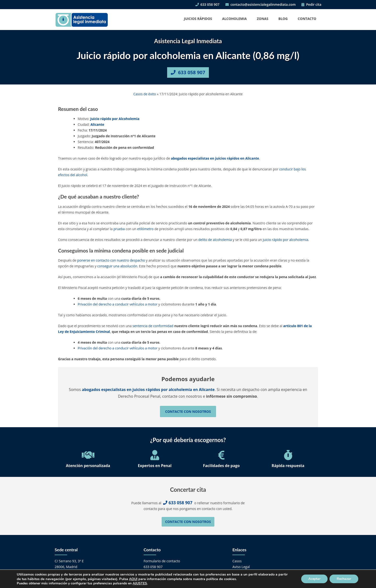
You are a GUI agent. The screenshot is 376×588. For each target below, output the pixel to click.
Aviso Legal (241, 567)
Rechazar (344, 579)
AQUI (133, 579)
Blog (283, 19)
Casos (237, 561)
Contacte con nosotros (188, 411)
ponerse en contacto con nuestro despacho (111, 260)
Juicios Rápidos (198, 19)
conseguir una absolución (117, 266)
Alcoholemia (234, 19)
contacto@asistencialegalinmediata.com (261, 4)
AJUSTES (140, 583)
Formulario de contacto (162, 561)
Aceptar (314, 579)
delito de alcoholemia (215, 240)
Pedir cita (311, 4)
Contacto (307, 19)
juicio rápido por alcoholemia (286, 240)
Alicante (97, 124)
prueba (119, 229)
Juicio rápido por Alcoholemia (115, 119)
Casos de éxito (145, 94)
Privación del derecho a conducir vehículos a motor (118, 304)
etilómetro (145, 229)
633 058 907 (207, 4)
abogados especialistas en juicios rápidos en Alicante (215, 158)
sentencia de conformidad (153, 326)
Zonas (263, 19)
